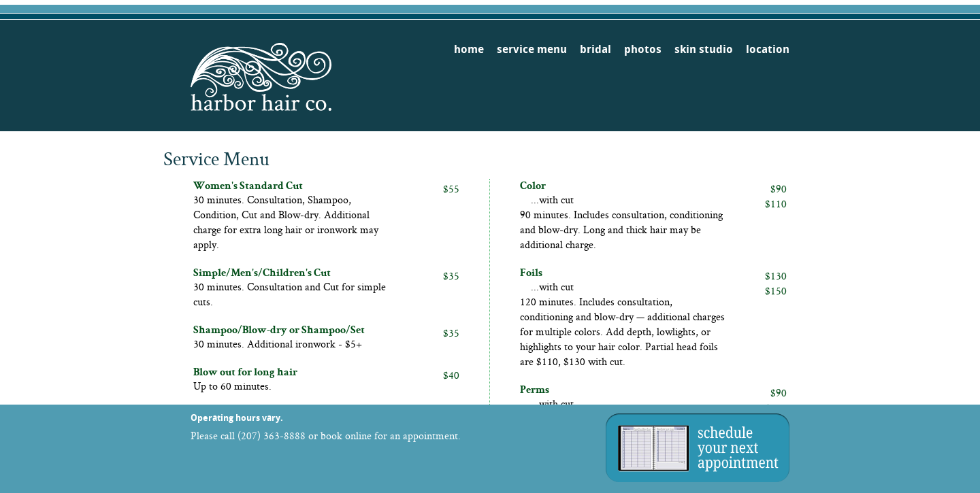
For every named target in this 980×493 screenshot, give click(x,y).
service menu (532, 49)
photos (643, 49)
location (768, 49)
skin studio (704, 49)
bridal (595, 49)
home (469, 49)
